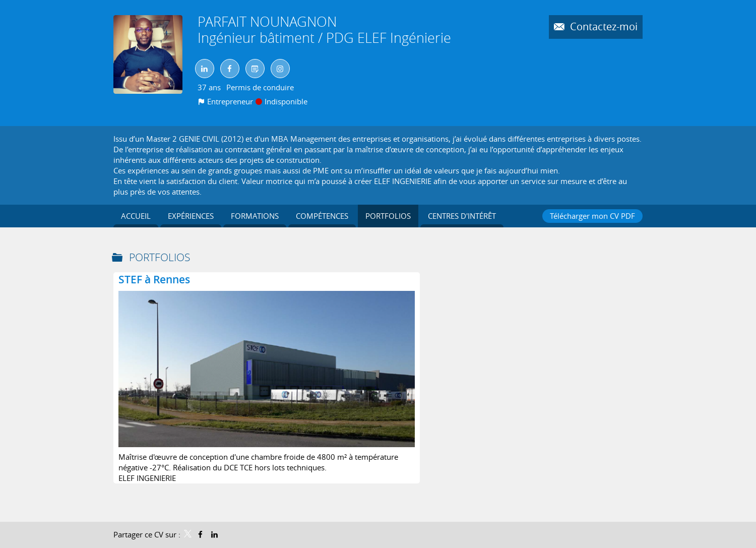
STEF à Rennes (154, 279)
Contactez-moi (603, 27)
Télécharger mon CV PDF (592, 216)
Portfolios (160, 257)
